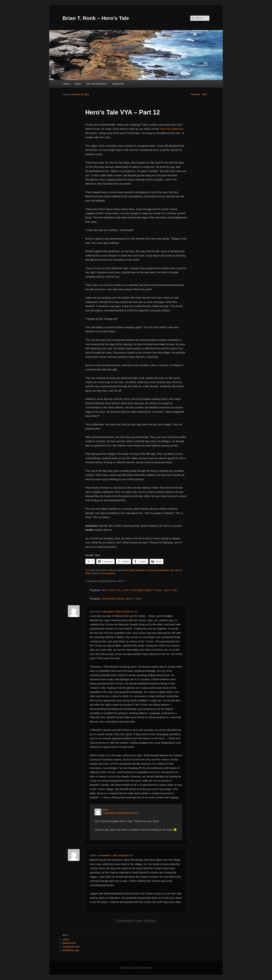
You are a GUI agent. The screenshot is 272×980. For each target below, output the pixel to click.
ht (147, 570)
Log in (66, 939)
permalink (110, 573)
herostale (140, 570)
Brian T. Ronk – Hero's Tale (96, 18)
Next (206, 94)
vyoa (177, 570)
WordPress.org (71, 950)
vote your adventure (159, 570)
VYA (110, 570)
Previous (194, 94)
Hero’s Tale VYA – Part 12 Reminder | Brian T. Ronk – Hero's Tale (139, 590)
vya (172, 570)
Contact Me (118, 84)
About (78, 84)
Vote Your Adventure (96, 84)
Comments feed (71, 947)
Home (66, 84)
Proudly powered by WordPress (136, 968)
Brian (88, 573)
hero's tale (129, 570)
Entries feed (69, 943)
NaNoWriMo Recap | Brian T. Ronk (122, 599)
